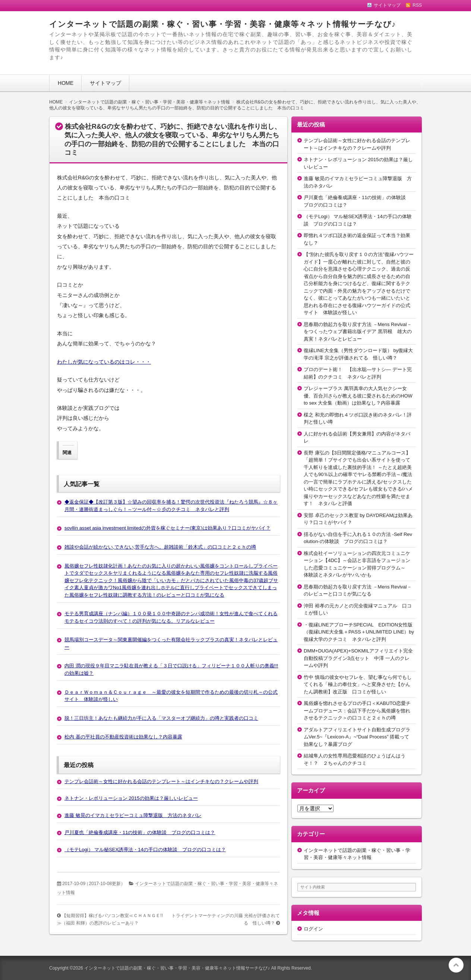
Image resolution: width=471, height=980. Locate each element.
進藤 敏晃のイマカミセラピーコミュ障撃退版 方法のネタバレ (133, 815)
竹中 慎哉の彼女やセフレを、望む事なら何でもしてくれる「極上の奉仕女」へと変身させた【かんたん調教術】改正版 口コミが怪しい (358, 684)
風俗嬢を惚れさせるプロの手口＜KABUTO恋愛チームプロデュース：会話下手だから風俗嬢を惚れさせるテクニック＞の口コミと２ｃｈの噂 (357, 711)
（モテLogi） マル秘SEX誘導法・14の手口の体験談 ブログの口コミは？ (145, 850)
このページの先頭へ (456, 965)
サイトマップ (105, 83)
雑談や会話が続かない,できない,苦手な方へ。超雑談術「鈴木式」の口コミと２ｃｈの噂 (160, 547)
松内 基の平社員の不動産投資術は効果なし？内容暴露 (123, 737)
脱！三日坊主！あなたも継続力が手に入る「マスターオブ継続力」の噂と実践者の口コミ (161, 718)
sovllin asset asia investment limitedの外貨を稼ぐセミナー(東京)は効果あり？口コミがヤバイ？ (167, 528)
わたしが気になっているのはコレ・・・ (104, 362)
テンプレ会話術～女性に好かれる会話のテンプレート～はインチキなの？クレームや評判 (161, 781)
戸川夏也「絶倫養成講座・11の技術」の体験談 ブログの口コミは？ (140, 832)
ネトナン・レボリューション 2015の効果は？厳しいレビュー (131, 798)
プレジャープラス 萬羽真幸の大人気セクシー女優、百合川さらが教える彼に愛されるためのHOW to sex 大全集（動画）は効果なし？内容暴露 (358, 396)
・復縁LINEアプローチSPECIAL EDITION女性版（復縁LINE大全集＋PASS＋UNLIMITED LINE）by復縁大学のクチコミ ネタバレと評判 (359, 632)
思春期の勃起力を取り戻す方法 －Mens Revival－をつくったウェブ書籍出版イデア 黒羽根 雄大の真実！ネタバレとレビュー (358, 332)
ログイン (313, 929)
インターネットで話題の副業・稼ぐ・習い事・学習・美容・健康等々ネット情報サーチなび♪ (222, 24)
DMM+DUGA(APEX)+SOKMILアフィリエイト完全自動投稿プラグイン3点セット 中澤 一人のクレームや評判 (358, 658)
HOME (66, 83)
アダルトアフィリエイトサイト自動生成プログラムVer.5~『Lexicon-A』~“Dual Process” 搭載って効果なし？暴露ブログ (357, 737)
